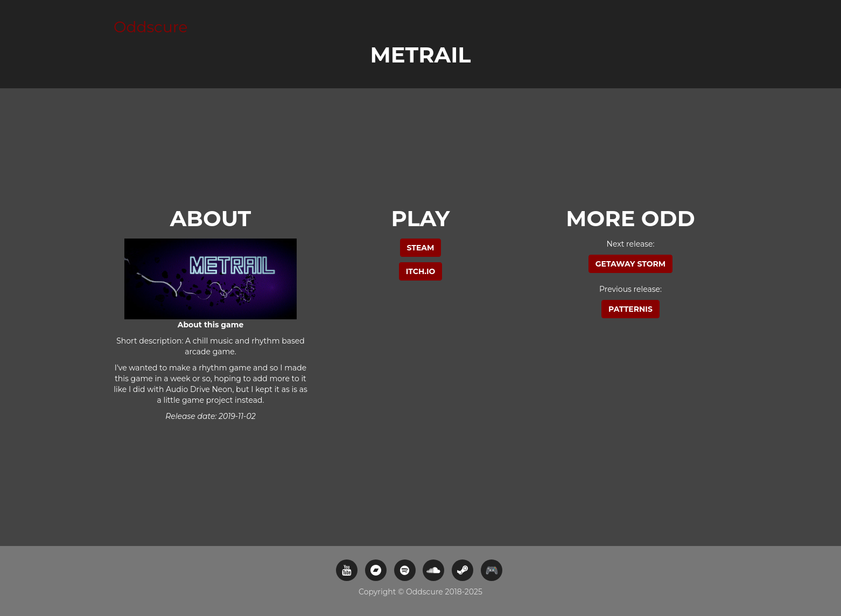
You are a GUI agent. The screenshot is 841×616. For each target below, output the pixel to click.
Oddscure (151, 27)
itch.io (421, 271)
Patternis (630, 309)
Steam (421, 248)
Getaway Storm (630, 264)
